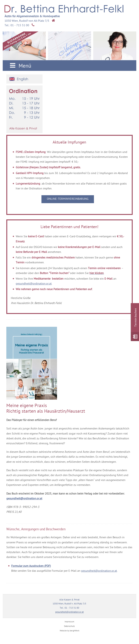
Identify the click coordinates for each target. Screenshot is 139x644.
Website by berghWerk (69, 631)
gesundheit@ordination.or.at (34, 284)
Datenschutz (69, 626)
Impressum (69, 622)
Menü (20, 66)
